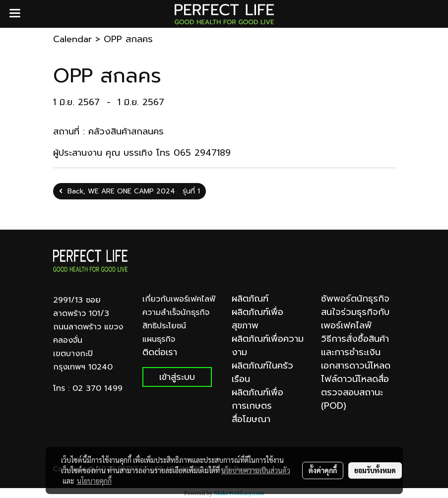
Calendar (72, 39)
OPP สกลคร (128, 39)
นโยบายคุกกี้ (94, 481)
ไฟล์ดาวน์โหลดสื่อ (355, 379)
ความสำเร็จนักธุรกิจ (176, 312)
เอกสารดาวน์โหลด (356, 366)
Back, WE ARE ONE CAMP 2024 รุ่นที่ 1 (129, 191)
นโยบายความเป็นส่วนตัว (256, 470)
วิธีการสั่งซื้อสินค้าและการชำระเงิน (355, 345)
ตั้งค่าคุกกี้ (323, 470)
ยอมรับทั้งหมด (375, 470)
